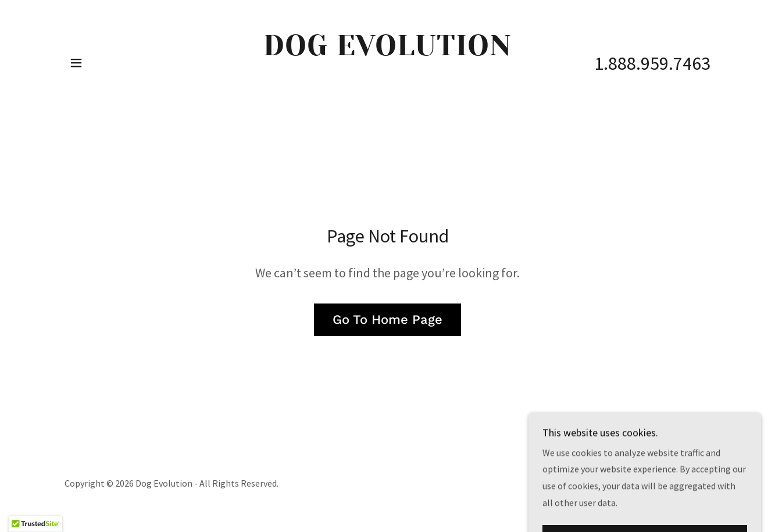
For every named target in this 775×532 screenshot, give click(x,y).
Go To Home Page (387, 319)
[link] (387, 87)
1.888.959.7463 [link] (652, 63)
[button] (76, 63)
